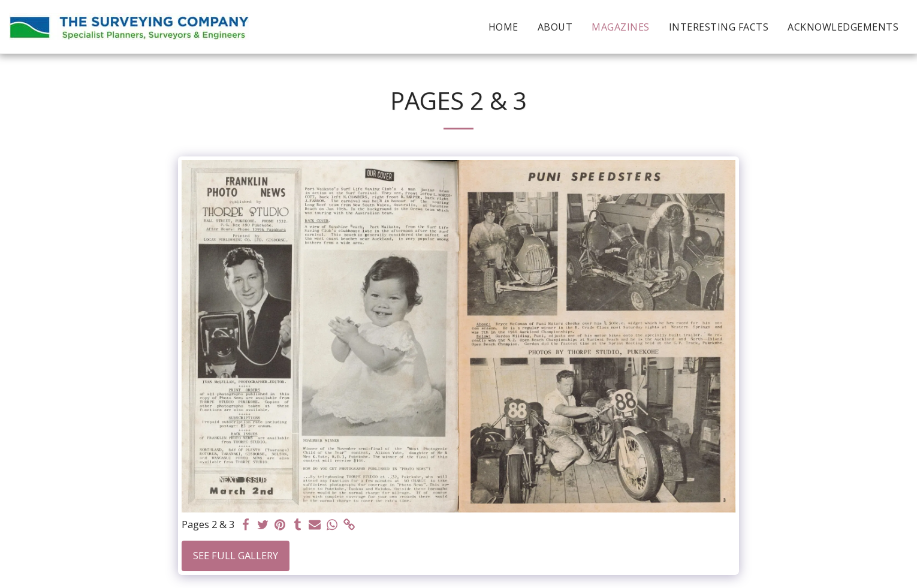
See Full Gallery (236, 555)
